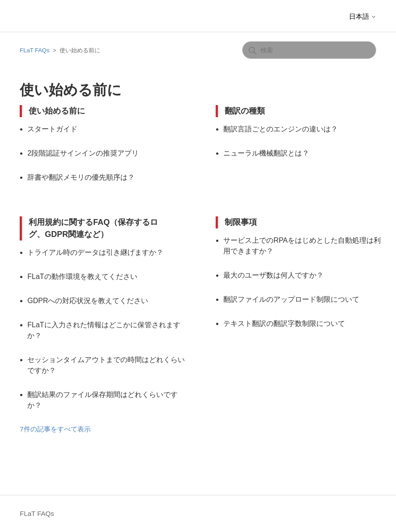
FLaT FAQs (34, 50)
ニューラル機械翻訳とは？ (266, 153)
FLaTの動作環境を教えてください (82, 277)
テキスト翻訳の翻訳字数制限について (284, 323)
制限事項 (241, 222)
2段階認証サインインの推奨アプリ (83, 153)
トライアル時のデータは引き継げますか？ (95, 252)
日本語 (363, 16)
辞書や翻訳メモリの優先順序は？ (81, 177)
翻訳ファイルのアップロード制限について (291, 299)
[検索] (309, 50)
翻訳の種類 (245, 111)
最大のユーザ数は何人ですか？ (273, 275)
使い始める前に (57, 111)
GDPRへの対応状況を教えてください (88, 301)
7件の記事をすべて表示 (55, 429)
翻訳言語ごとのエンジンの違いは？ (281, 129)
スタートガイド (52, 129)
